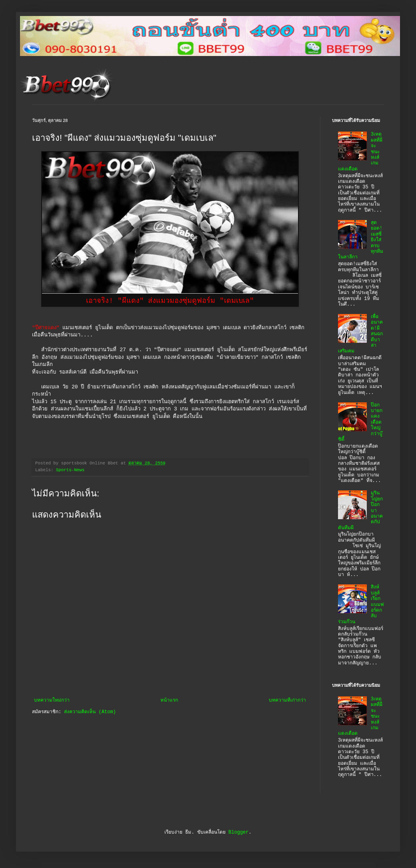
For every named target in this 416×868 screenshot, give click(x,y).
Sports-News (70, 470)
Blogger (238, 832)
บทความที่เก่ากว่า (287, 700)
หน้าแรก (169, 700)
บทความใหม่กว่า (52, 700)
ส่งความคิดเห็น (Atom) (90, 712)
